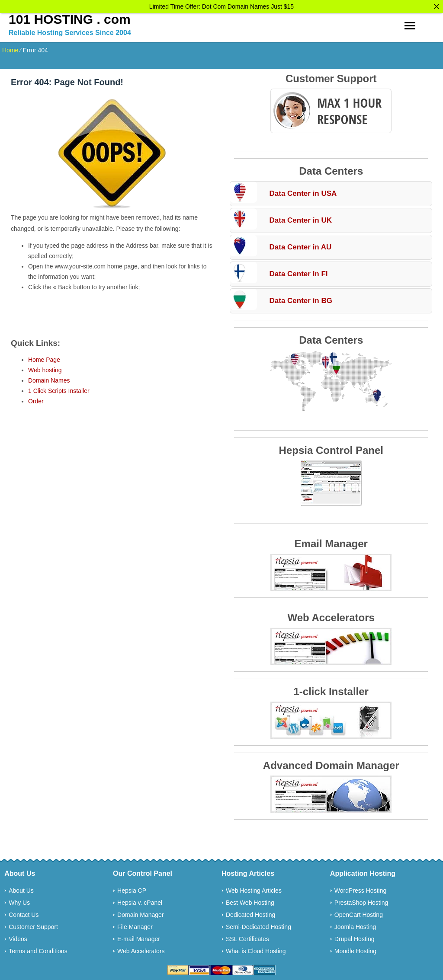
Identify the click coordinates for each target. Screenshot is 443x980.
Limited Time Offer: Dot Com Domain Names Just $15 (221, 6)
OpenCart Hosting (359, 913)
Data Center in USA (303, 192)
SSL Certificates (247, 937)
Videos (18, 937)
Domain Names (49, 379)
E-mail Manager (139, 937)
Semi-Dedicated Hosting (258, 925)
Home (10, 48)
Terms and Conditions (38, 949)
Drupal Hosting (355, 937)
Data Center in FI (298, 272)
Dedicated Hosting (250, 913)
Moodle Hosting (355, 949)
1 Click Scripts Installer (59, 389)
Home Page (44, 358)
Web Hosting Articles (254, 889)
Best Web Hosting (250, 901)
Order (36, 399)
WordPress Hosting (360, 889)
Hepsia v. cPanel (140, 901)
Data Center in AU (300, 245)
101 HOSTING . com (70, 18)
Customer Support (33, 925)
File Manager (135, 925)
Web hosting (45, 368)
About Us (21, 889)
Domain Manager (140, 913)
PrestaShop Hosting (361, 901)
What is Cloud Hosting (256, 949)
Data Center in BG (300, 299)
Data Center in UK (300, 219)
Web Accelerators (141, 949)
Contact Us (24, 913)
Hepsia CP (132, 889)
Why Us (19, 901)
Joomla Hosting (355, 925)
